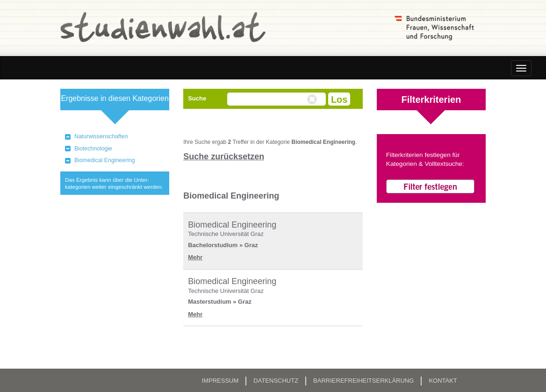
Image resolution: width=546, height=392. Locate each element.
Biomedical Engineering (105, 160)
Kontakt (443, 381)
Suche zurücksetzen (224, 157)
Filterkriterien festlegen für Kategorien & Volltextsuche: (425, 159)
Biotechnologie (93, 149)
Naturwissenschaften (101, 136)
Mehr (195, 257)
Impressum (220, 381)
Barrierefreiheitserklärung (363, 381)
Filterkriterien (431, 100)
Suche (197, 98)
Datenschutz (276, 381)
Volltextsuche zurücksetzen (313, 100)
